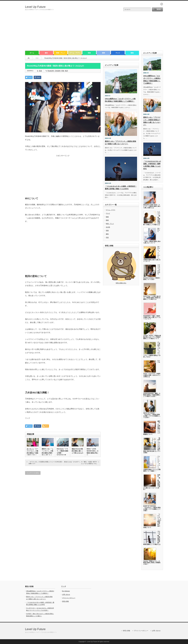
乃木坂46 (57, 71)
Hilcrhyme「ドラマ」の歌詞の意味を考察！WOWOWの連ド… (62, 453)
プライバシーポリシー (69, 598)
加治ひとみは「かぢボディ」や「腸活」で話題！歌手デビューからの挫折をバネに (81, 463)
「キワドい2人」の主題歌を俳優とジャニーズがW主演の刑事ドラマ (46, 463)
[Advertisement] (94, 33)
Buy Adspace (66, 591)
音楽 (89, 53)
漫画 (103, 53)
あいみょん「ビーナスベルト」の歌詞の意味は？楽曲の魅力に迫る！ (32, 452)
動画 (107, 220)
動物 (132, 53)
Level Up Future (35, 7)
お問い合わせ (66, 594)
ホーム (32, 53)
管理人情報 (65, 601)
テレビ (118, 53)
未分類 (108, 227)
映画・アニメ (61, 53)
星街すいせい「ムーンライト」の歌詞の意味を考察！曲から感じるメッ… (47, 453)
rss (162, 4)
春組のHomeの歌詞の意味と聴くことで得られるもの (77, 451)
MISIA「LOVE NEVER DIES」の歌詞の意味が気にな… (93, 452)
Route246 (51, 71)
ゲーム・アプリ (75, 53)
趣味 (46, 53)
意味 (63, 71)
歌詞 (66, 71)
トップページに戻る (33, 473)
